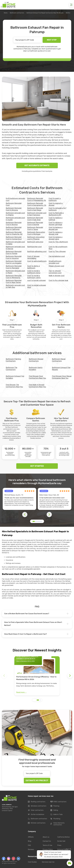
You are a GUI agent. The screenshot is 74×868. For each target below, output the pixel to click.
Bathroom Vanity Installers (36, 369)
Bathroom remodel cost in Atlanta (15, 214)
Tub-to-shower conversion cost (55, 272)
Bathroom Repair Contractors (59, 360)
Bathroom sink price (35, 242)
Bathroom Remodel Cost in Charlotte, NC (14, 233)
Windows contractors (37, 806)
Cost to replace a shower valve (55, 238)
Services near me (48, 862)
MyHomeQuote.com (12, 862)
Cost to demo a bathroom (33, 267)
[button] (34, 521)
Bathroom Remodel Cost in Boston (14, 224)
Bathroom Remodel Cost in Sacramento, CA (37, 204)
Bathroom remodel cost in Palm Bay (15, 286)
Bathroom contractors (17, 13)
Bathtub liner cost (34, 247)
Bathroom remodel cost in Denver (15, 248)
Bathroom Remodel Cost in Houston (14, 257)
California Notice (63, 837)
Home (6, 13)
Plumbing (55, 819)
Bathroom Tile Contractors (12, 369)
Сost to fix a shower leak (58, 280)
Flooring (55, 806)
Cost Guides (32, 862)
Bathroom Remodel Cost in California (14, 228)
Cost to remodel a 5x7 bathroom (58, 209)
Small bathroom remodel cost (55, 262)
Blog (30, 841)
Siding (54, 810)
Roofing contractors (37, 802)
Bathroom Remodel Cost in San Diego (35, 209)
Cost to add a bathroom (37, 261)
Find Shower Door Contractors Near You (37, 377)
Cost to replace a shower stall (55, 233)
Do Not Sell (61, 841)
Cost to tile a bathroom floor (58, 248)
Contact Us (47, 841)
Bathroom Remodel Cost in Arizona (14, 209)
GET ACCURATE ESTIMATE (37, 165)
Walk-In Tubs (57, 815)
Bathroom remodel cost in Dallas (15, 243)
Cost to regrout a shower (56, 204)
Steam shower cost (56, 266)
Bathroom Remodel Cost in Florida (14, 253)
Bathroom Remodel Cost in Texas (35, 228)
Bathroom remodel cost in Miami (15, 272)
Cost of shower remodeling (33, 257)
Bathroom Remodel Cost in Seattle (35, 224)
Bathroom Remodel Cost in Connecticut (14, 238)
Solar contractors (36, 810)
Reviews (31, 849)
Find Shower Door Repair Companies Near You (62, 377)
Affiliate (31, 837)
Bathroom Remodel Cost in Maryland (14, 267)
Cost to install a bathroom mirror (34, 272)
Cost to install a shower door (37, 286)
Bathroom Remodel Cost (14, 204)
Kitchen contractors (37, 823)
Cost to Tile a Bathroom (58, 242)
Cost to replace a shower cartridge (55, 224)
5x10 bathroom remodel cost (15, 199)
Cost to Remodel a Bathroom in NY (56, 214)
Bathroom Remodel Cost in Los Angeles (14, 262)
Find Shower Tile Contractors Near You (14, 386)
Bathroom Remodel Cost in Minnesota (14, 277)
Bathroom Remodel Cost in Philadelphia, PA (37, 199)
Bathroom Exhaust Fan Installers (15, 377)
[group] (37, 676)
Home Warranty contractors (58, 824)
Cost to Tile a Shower (57, 252)
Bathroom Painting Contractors (13, 360)
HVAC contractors (58, 802)
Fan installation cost (57, 256)
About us (46, 837)
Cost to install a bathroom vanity (34, 277)
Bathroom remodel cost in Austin (15, 219)
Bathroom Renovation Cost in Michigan (36, 233)
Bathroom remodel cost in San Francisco (37, 214)
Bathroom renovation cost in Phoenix (36, 238)
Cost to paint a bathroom (55, 199)
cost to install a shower (37, 280)
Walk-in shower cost (57, 276)
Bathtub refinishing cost (37, 252)
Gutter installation (36, 815)
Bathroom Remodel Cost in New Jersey (14, 281)
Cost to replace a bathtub (55, 219)
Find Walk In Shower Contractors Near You (37, 386)
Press (59, 845)
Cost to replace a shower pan (55, 228)
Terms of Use (47, 845)
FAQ (29, 845)
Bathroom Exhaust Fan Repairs (61, 369)
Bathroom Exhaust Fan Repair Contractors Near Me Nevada (45, 13)
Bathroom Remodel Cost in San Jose (35, 219)
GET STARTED (37, 466)
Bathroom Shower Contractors (36, 360)
